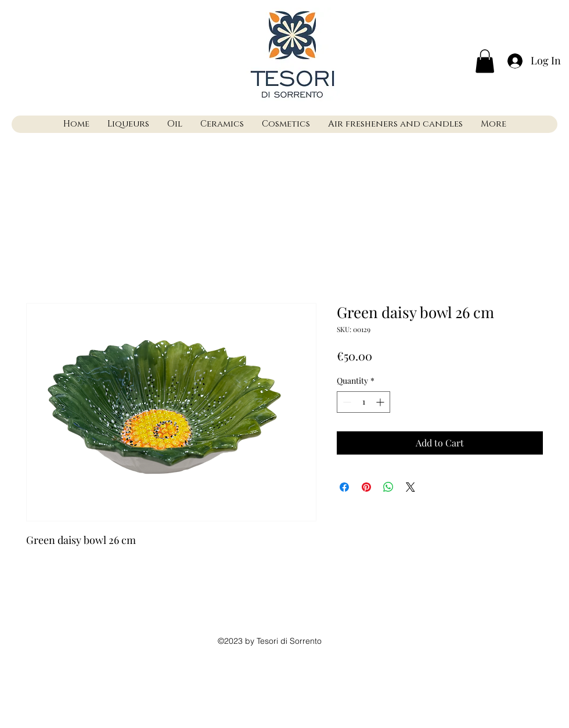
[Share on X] (410, 487)
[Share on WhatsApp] (388, 487)
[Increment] (381, 402)
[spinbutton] (363, 402)
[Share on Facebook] (344, 487)
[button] (485, 61)
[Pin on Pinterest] (366, 487)
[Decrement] (346, 402)
